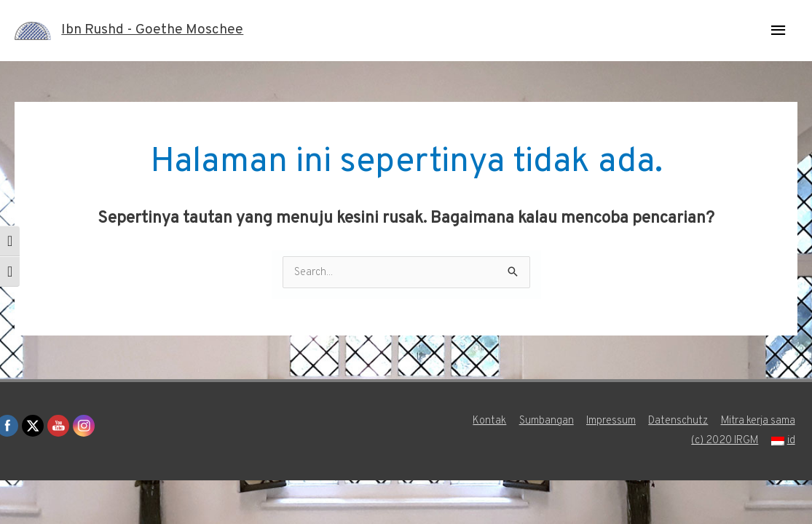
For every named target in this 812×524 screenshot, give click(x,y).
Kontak (488, 422)
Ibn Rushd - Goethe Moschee (157, 31)
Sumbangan (545, 422)
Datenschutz (679, 422)
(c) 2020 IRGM (726, 441)
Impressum (611, 422)
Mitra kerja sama (760, 422)
